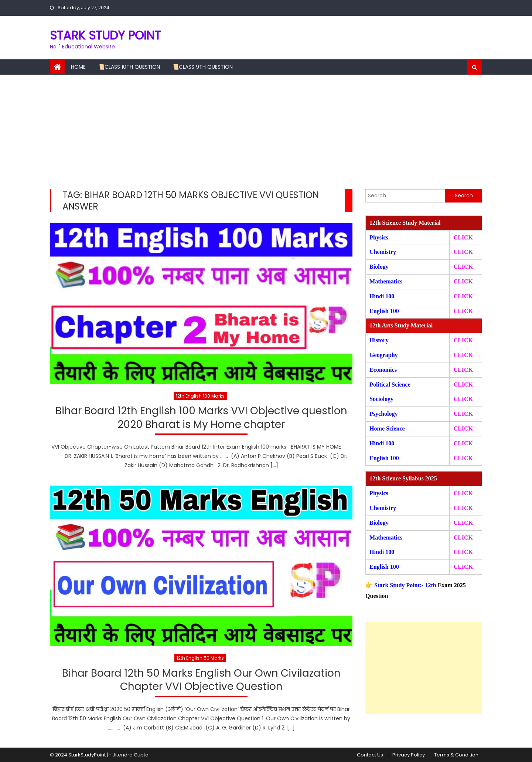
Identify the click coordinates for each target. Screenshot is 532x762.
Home (78, 67)
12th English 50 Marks (200, 658)
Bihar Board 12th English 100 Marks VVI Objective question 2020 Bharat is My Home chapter (201, 418)
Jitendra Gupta (131, 755)
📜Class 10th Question (129, 67)
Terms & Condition (456, 755)
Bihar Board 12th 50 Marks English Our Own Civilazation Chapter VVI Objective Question (201, 680)
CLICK (463, 281)
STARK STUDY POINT (105, 35)
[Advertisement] (266, 130)
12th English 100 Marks (200, 396)
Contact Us (370, 755)
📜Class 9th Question (203, 67)
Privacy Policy (409, 755)
